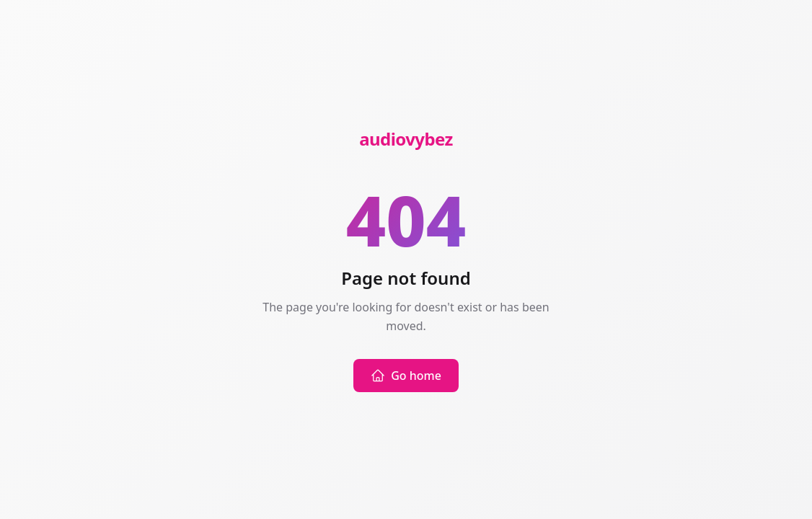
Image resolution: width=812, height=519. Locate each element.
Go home (406, 376)
